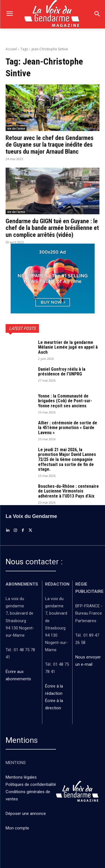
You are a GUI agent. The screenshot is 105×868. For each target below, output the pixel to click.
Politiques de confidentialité (31, 784)
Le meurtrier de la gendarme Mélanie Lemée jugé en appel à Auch (68, 347)
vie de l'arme (16, 129)
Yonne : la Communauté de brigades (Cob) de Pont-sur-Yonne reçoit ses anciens (65, 401)
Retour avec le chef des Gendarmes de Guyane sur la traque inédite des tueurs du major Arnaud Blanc (50, 145)
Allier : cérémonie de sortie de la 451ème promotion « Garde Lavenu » (68, 428)
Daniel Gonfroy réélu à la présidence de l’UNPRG (62, 372)
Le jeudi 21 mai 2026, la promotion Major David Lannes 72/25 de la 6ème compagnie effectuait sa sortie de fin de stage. (67, 459)
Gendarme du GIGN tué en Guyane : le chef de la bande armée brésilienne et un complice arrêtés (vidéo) (52, 228)
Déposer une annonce (26, 814)
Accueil (11, 49)
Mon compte (17, 828)
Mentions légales (21, 777)
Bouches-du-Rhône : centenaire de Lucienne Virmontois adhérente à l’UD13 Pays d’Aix (68, 491)
